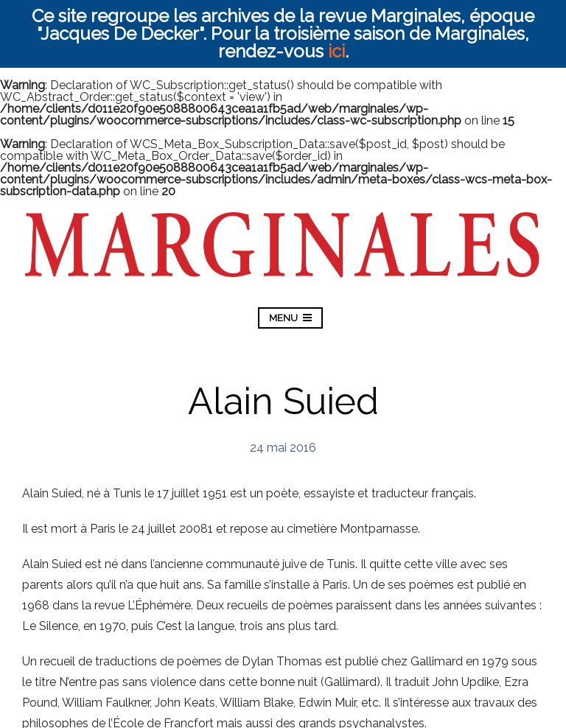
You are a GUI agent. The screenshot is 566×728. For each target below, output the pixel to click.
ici (336, 51)
